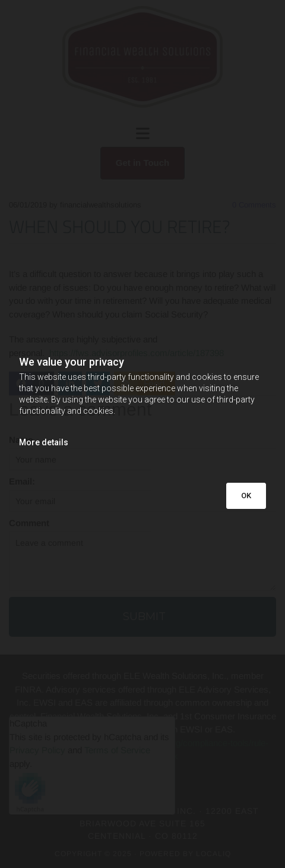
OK (246, 496)
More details (44, 442)
